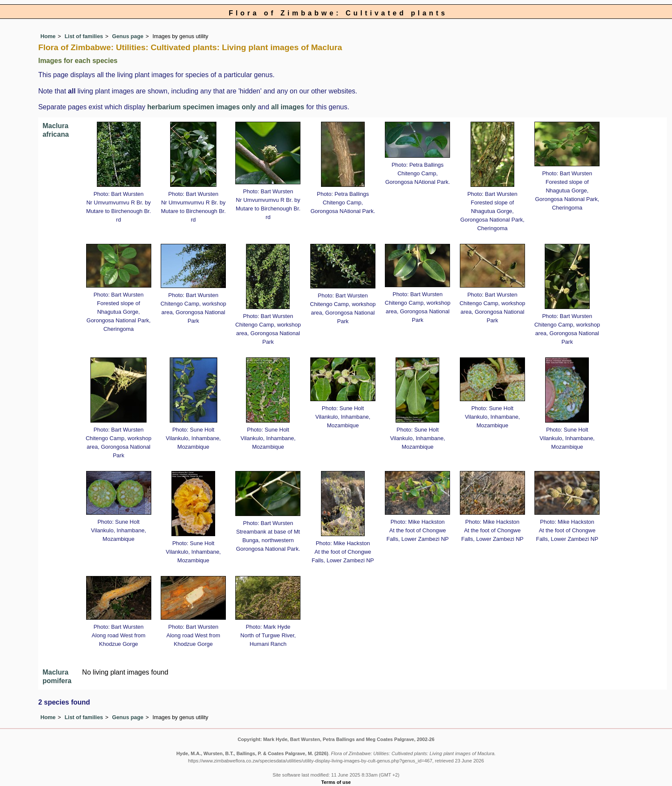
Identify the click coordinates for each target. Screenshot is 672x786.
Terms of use (336, 782)
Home (48, 36)
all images (288, 107)
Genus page (127, 36)
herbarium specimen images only (202, 107)
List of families (84, 36)
